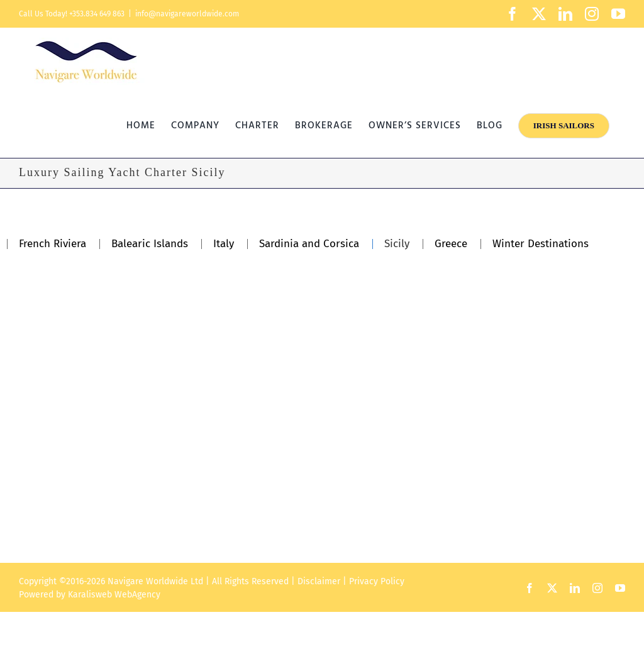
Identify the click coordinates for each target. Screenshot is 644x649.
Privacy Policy (377, 581)
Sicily (397, 244)
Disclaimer (319, 581)
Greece (451, 244)
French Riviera (53, 244)
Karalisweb (90, 595)
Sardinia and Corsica (309, 244)
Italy (224, 244)
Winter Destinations (541, 244)
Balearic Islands (150, 244)
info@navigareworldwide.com (187, 14)
